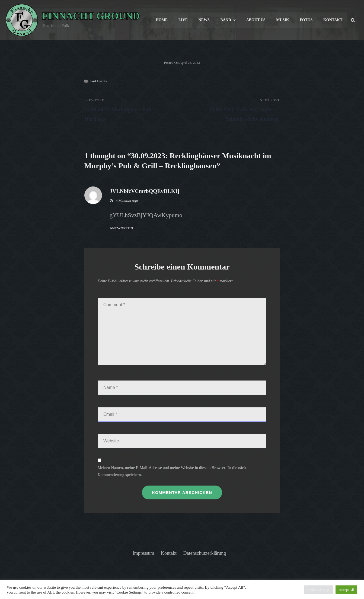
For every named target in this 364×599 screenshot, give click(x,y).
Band (229, 20)
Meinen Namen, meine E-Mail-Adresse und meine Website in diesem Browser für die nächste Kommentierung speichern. (174, 471)
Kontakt (333, 20)
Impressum (143, 553)
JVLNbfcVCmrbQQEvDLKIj (144, 191)
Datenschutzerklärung (205, 553)
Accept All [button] (346, 590)
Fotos (306, 20)
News (204, 20)
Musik (282, 20)
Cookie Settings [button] (318, 590)
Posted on (182, 63)
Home (162, 20)
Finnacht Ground (91, 16)
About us (256, 20)
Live (183, 20)
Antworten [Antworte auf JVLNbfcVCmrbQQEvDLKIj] (121, 228)
